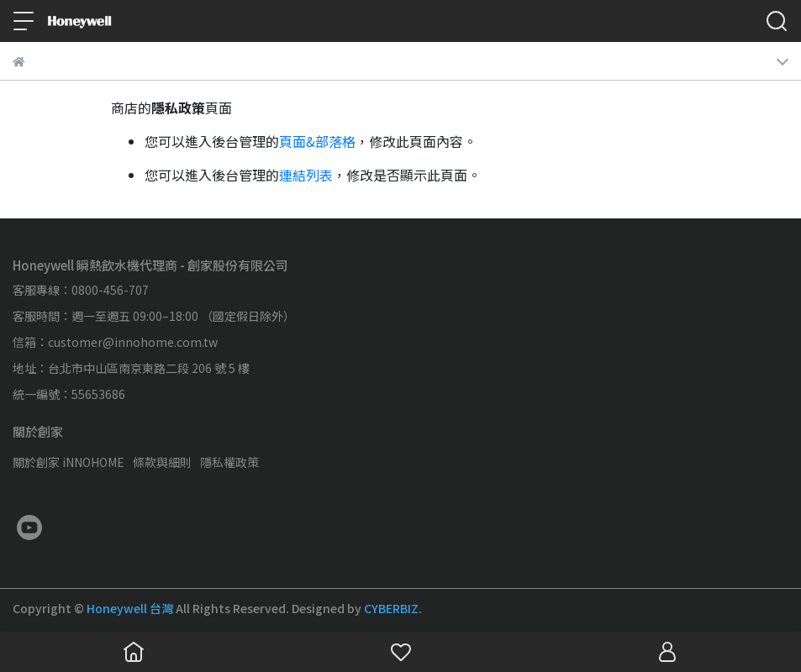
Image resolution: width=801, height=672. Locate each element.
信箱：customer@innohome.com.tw (115, 342)
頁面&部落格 (317, 141)
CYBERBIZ (391, 608)
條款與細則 (162, 462)
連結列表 (306, 175)
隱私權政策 (229, 462)
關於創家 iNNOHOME (69, 462)
